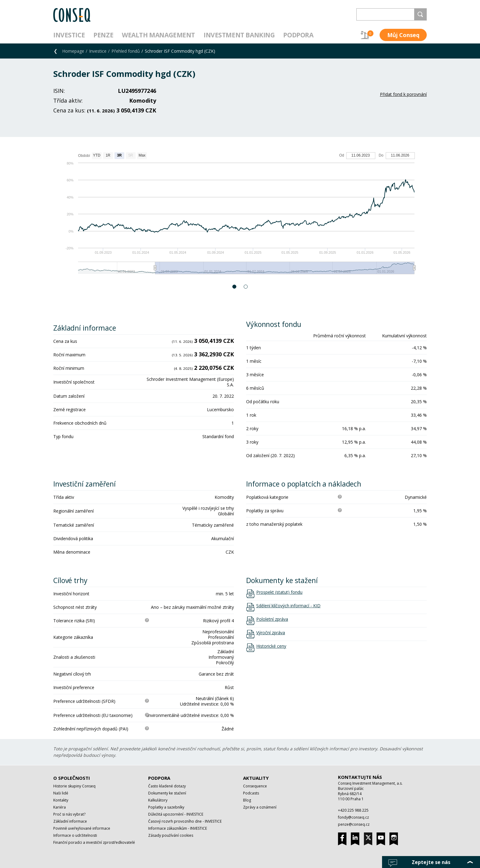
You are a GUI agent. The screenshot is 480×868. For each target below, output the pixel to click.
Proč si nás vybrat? (69, 814)
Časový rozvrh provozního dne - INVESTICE (185, 821)
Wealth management (158, 35)
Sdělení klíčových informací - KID (288, 606)
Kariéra (60, 807)
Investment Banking (239, 35)
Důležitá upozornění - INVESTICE (176, 814)
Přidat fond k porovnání (403, 94)
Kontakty (61, 800)
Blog (247, 800)
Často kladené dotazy (167, 786)
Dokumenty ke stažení (167, 793)
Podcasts (251, 793)
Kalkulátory (158, 800)
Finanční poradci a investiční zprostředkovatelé (94, 842)
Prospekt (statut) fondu (279, 592)
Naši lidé (61, 793)
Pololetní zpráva (272, 619)
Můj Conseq (403, 35)
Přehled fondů (126, 51)
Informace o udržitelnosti (75, 835)
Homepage (73, 51)
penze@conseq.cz (354, 824)
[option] (240, 216)
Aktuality (256, 778)
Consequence (255, 786)
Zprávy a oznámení (260, 807)
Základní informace (70, 821)
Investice (69, 35)
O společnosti (72, 778)
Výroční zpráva (271, 633)
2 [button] (246, 287)
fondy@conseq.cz (353, 817)
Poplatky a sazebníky (166, 807)
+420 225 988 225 (353, 810)
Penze (103, 35)
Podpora (298, 35)
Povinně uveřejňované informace (82, 828)
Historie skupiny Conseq (74, 786)
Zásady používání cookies (171, 835)
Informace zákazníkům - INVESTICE (178, 828)
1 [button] (235, 287)
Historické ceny (271, 646)
